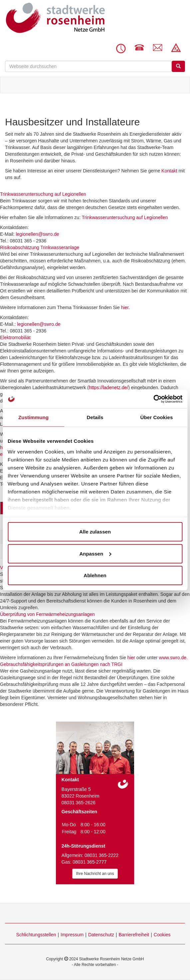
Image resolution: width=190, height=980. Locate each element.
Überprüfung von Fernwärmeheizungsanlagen (47, 614)
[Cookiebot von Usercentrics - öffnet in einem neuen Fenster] (153, 399)
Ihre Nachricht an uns (95, 874)
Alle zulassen (95, 532)
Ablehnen (95, 575)
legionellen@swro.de (37, 234)
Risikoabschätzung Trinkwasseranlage (40, 247)
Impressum (72, 935)
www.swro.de (173, 658)
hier (125, 307)
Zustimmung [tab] (33, 417)
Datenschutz (101, 935)
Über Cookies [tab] (157, 417)
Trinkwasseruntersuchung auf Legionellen (43, 194)
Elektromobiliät (15, 337)
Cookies (162, 935)
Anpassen (95, 553)
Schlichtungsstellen (36, 935)
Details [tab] (95, 417)
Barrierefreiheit (134, 935)
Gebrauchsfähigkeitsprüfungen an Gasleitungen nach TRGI (61, 664)
